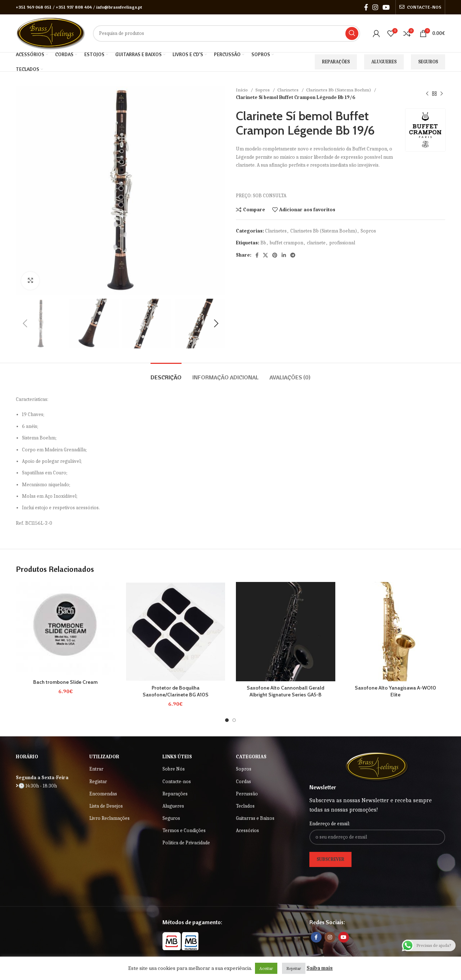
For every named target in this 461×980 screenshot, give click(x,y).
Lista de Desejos (106, 806)
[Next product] (442, 94)
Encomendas (103, 794)
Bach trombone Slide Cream (65, 682)
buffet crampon (287, 243)
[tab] (166, 374)
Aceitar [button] (266, 968)
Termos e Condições (184, 830)
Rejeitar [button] (294, 968)
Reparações (336, 62)
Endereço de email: (330, 824)
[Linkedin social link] (284, 255)
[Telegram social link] (293, 255)
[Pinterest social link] (275, 255)
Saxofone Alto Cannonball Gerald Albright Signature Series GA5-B (285, 691)
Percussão (247, 794)
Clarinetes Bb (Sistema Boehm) (339, 90)
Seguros (428, 62)
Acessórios (247, 830)
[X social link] (265, 255)
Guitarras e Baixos (255, 818)
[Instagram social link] (375, 7)
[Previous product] (427, 94)
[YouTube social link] (386, 7)
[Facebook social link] (366, 7)
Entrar (96, 769)
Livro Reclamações (109, 818)
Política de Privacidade (186, 843)
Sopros (263, 90)
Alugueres (384, 62)
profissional (342, 243)
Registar (98, 782)
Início (242, 90)
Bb (263, 243)
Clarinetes (288, 90)
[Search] (227, 33)
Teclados (245, 806)
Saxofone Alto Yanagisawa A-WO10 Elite (395, 691)
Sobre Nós (174, 769)
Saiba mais (320, 968)
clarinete (316, 243)
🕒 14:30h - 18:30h (36, 786)
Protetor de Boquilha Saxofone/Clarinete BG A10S (176, 691)
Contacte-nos (177, 782)
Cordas (243, 782)
